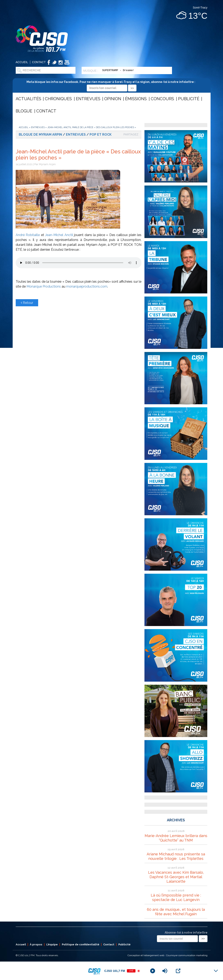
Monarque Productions (44, 286)
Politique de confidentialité (81, 944)
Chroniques (58, 99)
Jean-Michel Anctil (59, 235)
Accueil (22, 62)
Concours (162, 99)
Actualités (28, 99)
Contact (39, 62)
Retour (27, 303)
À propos (36, 944)
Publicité (189, 99)
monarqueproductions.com (87, 286)
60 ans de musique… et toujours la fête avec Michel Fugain (176, 912)
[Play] (153, 971)
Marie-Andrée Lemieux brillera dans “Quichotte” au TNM (176, 838)
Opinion (113, 99)
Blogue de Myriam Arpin (40, 135)
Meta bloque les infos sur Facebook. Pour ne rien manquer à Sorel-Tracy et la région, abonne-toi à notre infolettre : (111, 85)
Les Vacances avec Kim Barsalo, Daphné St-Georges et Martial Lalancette (176, 877)
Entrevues (88, 99)
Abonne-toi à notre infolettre (186, 933)
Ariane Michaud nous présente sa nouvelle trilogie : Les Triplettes (176, 856)
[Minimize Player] (216, 971)
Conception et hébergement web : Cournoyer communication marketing (168, 955)
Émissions (136, 99)
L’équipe (52, 944)
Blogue (24, 111)
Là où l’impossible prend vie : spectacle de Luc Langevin (176, 897)
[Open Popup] (178, 971)
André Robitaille (28, 235)
